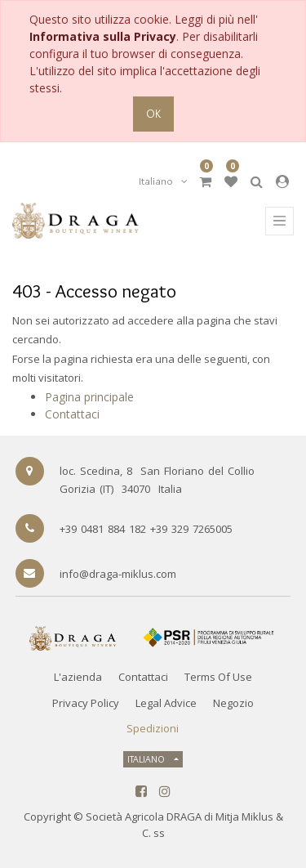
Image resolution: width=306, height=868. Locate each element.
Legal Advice (166, 703)
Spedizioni (153, 728)
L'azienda (78, 677)
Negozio (233, 703)
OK (153, 114)
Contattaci (72, 414)
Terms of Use (218, 677)
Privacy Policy (86, 703)
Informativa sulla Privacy (103, 36)
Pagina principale (89, 397)
